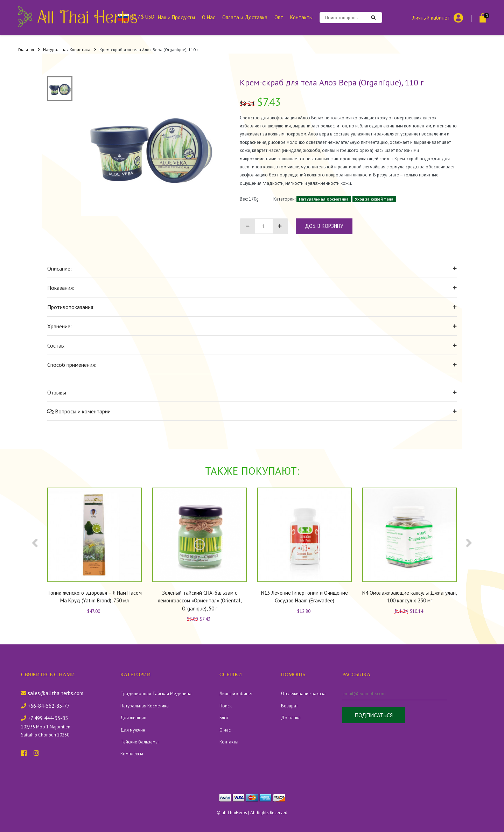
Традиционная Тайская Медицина (156, 694)
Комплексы (132, 754)
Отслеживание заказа (303, 694)
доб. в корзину (324, 226)
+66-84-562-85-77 (45, 706)
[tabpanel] (151, 146)
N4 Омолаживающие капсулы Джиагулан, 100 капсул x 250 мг (409, 597)
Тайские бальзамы (139, 742)
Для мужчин (133, 730)
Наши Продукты (176, 17)
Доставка (291, 718)
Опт (279, 17)
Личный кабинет (431, 17)
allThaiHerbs (234, 813)
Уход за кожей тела (374, 199)
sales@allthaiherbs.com (52, 693)
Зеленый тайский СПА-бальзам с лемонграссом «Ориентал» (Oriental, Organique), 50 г (200, 601)
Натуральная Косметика (70, 50)
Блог (224, 718)
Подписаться (374, 715)
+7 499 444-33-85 (44, 718)
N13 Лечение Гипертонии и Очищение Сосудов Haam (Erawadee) (304, 597)
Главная (29, 50)
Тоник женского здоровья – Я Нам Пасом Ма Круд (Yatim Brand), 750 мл (95, 597)
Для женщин (133, 718)
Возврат (289, 706)
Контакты (301, 17)
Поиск (226, 706)
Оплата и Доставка (245, 17)
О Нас (209, 17)
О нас (225, 730)
